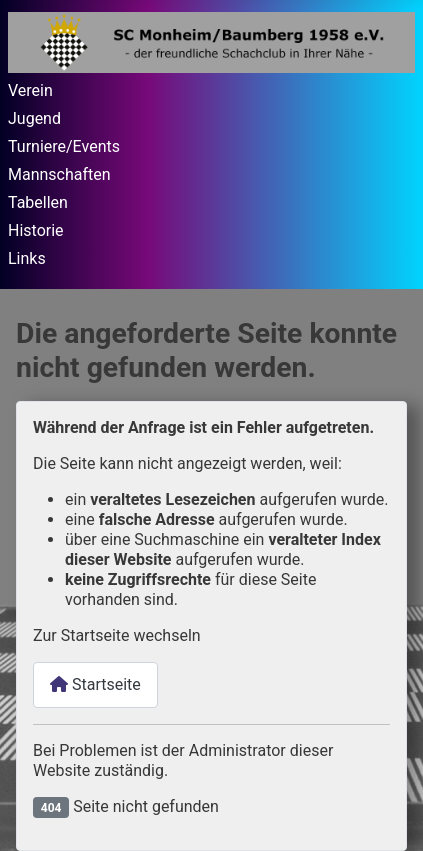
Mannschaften (59, 174)
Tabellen (38, 202)
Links (27, 258)
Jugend (34, 118)
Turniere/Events (64, 146)
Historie (36, 230)
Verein (30, 90)
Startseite (95, 684)
